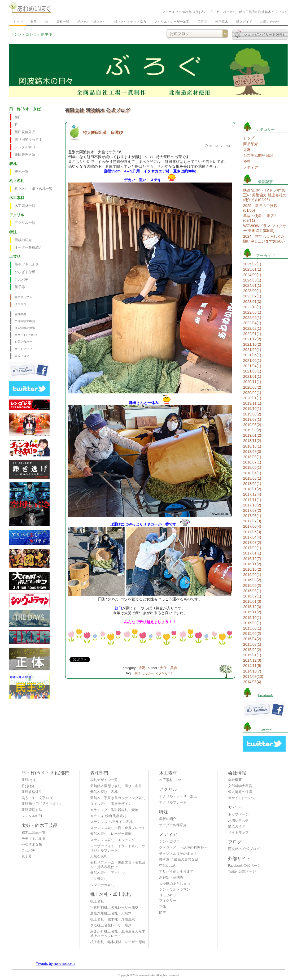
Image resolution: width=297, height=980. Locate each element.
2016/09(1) (252, 575)
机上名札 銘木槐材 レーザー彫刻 (118, 942)
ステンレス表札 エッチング (113, 840)
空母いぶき (168, 866)
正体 (163, 907)
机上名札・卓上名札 (92, 22)
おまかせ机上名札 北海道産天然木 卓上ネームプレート (119, 934)
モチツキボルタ (27, 264)
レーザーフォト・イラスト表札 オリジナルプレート (118, 848)
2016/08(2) (252, 580)
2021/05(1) (252, 361)
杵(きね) (28, 786)
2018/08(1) (252, 457)
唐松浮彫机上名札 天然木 (111, 913)
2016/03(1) (252, 591)
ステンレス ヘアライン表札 (111, 822)
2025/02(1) (252, 264)
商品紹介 (251, 144)
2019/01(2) (252, 435)
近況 (142, 668)
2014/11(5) (252, 666)
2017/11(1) (252, 500)
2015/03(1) (252, 644)
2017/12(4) (252, 494)
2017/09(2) (252, 510)
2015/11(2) (252, 612)
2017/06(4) (252, 526)
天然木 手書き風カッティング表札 (118, 798)
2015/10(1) (252, 618)
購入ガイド (244, 22)
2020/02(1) (252, 393)
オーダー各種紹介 (28, 248)
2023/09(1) (252, 291)
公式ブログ (22, 356)
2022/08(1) (252, 312)
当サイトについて (26, 335)
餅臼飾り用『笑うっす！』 (42, 804)
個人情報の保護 (25, 328)
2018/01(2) (252, 489)
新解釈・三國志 (171, 878)
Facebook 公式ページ (244, 866)
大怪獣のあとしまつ (175, 884)
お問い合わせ (270, 22)
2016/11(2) (252, 564)
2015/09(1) (252, 623)
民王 (163, 913)
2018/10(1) (252, 446)
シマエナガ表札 (102, 885)
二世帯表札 (99, 879)
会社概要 (20, 314)
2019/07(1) (252, 419)
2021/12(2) (252, 339)
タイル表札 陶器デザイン (111, 804)
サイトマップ (23, 349)
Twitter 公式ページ (242, 871)
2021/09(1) (252, 350)
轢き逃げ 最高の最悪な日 (179, 860)
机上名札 (97, 901)
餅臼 (34, 22)
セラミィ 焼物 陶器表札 (108, 816)
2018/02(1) (252, 484)
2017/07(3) (252, 521)
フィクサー (168, 901)
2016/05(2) (252, 586)
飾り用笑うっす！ (28, 140)
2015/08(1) (252, 628)
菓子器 (20, 287)
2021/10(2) (252, 344)
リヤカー (148, 673)
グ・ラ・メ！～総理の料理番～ (183, 848)
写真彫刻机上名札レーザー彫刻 (114, 908)
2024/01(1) (252, 285)
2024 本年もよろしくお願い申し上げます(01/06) (264, 239)
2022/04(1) (252, 323)
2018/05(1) (252, 467)
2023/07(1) (252, 296)
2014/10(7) (252, 671)
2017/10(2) (252, 505)
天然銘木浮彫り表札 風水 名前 (116, 786)
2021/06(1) (252, 355)
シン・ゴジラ (169, 842)
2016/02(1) (252, 596)
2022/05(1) (252, 318)
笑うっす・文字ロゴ (37, 798)
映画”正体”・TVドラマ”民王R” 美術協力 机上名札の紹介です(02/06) (265, 195)
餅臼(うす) (29, 780)
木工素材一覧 (25, 206)
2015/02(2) (252, 650)
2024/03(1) (252, 280)
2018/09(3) (252, 452)
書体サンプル (23, 297)
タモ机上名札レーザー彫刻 (111, 925)
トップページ (238, 814)
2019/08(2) (252, 414)
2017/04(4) (252, 537)
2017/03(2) (252, 543)
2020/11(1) (252, 382)
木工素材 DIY (171, 780)
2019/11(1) (252, 403)
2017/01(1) (252, 553)
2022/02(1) (252, 328)
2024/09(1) (252, 275)
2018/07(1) (252, 462)
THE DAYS (167, 895)
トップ (18, 22)
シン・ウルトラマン (175, 890)
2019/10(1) (252, 409)
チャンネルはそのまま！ (178, 854)
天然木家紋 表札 (104, 792)
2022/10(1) (252, 307)
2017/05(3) (252, 532)
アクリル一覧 (25, 223)
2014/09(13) (253, 677)
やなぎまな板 (25, 272)
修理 (247, 161)
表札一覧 (63, 22)
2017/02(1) (252, 548)
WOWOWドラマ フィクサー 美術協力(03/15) (265, 228)
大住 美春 (169, 668)
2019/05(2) (252, 425)
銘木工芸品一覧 (34, 832)
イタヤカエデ (164, 673)
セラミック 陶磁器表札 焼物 (114, 810)
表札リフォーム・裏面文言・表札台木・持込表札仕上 (118, 865)
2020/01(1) (252, 398)
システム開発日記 (258, 155)
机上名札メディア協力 (130, 22)
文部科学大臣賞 (25, 321)
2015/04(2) (252, 639)
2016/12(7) (252, 559)
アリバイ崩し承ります (176, 871)
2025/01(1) (252, 269)
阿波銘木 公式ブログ (244, 849)
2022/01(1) (252, 334)
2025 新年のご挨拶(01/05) (260, 208)
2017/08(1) (252, 516)
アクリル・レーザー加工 (172, 22)
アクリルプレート (173, 803)
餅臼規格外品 (25, 132)
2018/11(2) (252, 441)
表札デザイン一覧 (104, 780)
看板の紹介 (23, 240)
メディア (251, 167)
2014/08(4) (252, 682)
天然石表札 (99, 856)
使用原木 (222, 22)
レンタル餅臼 (25, 147)
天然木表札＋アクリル (107, 873)
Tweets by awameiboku (55, 964)
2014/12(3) (252, 660)
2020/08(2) (252, 387)
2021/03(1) (252, 371)
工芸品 (202, 22)
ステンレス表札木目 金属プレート (118, 828)
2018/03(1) (252, 478)
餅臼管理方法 (25, 155)
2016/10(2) (252, 569)
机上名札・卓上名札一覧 (34, 189)
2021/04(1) (252, 366)
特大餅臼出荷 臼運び (103, 133)
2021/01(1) (252, 376)
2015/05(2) (252, 634)
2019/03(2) (252, 430)
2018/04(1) (252, 473)
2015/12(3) (252, 607)
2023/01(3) (252, 302)
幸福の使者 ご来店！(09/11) (260, 218)
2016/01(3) (252, 601)
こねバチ (21, 280)
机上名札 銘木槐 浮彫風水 (113, 920)
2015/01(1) (252, 655)
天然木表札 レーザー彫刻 (111, 834)
